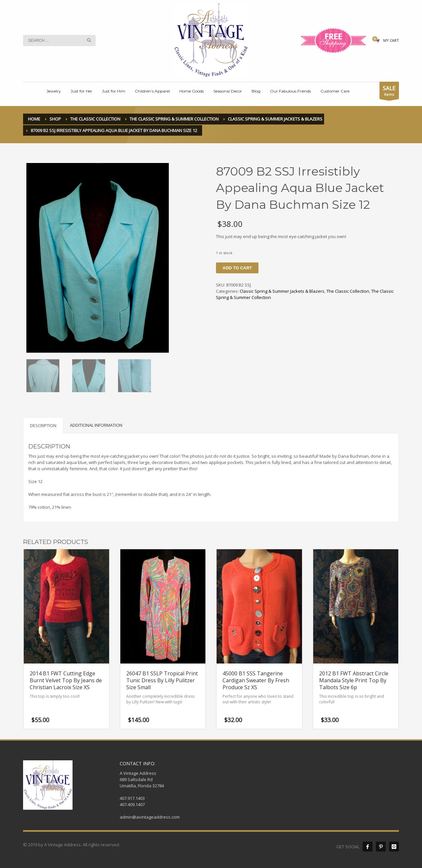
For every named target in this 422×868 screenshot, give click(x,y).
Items (389, 92)
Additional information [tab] (96, 425)
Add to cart (237, 268)
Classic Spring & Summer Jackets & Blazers (282, 291)
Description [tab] (43, 425)
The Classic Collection (348, 291)
